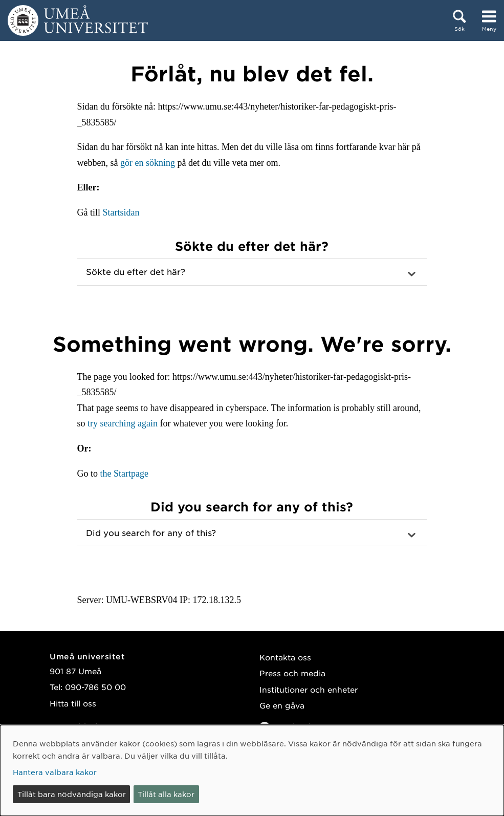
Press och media (292, 673)
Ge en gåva (282, 705)
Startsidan (121, 212)
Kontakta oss (285, 657)
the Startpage (124, 474)
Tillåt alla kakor (166, 794)
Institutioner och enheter (309, 689)
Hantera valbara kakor (55, 772)
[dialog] (252, 770)
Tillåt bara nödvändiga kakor (72, 794)
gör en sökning (148, 163)
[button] (252, 272)
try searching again (123, 423)
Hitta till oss (73, 703)
